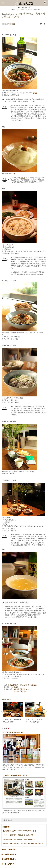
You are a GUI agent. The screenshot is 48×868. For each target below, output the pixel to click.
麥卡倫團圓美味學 (8, 859)
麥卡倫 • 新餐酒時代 (9, 850)
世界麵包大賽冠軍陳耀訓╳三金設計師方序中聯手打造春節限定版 (23, 843)
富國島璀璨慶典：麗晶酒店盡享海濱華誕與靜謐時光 (19, 839)
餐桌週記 (24, 7)
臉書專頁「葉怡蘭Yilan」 (22, 689)
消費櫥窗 (7, 827)
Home (18, 7)
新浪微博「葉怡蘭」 (20, 691)
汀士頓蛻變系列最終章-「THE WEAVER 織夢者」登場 (19, 831)
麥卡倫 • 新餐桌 (7, 864)
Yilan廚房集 (15, 687)
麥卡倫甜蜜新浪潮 (8, 854)
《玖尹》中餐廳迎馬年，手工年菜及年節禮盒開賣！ (19, 835)
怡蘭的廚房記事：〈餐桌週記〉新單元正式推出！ (24, 685)
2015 (30, 7)
